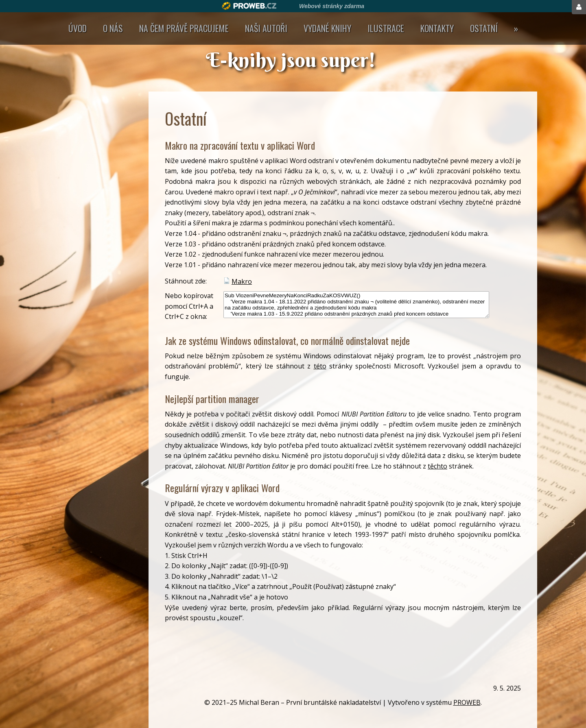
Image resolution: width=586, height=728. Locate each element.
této (320, 366)
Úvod (78, 28)
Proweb (249, 6)
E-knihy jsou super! (293, 60)
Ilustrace (386, 28)
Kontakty (437, 28)
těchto (437, 466)
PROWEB (467, 702)
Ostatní (484, 28)
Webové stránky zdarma (332, 6)
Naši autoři (266, 28)
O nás (113, 28)
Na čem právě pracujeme (184, 28)
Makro (242, 281)
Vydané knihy (327, 28)
